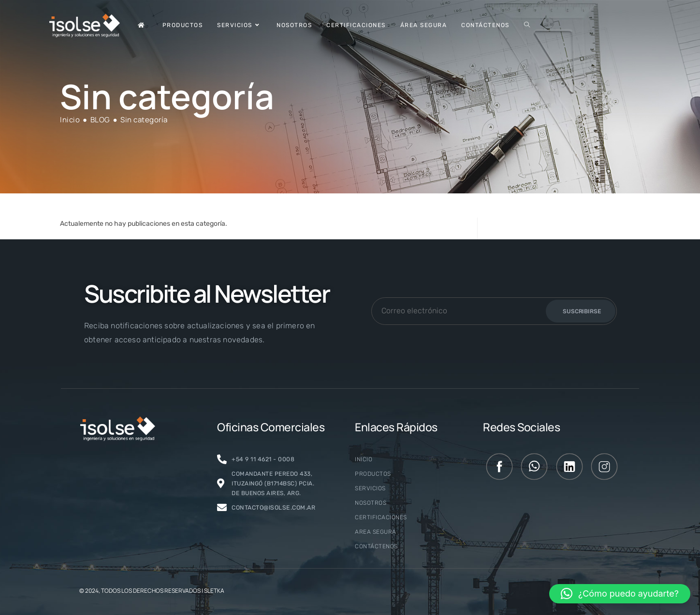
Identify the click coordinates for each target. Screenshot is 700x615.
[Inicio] (70, 120)
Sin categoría (144, 120)
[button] (620, 594)
